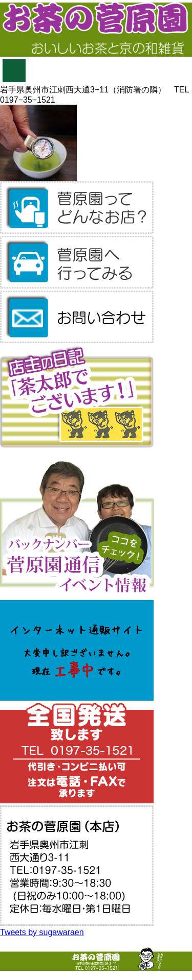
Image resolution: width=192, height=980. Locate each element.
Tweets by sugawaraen (42, 932)
